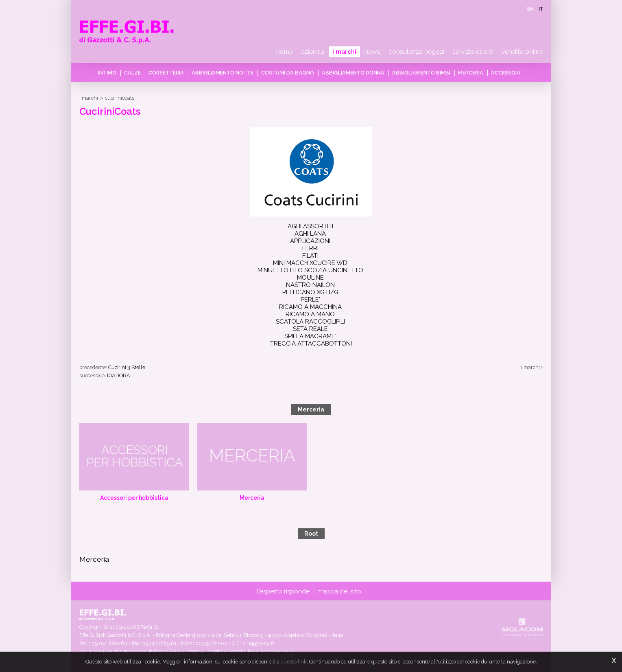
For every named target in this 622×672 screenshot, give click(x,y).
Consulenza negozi (416, 52)
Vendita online (522, 52)
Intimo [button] (107, 73)
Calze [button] (132, 73)
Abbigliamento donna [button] (353, 73)
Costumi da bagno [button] (288, 73)
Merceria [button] (471, 73)
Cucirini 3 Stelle (127, 367)
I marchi (344, 52)
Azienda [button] (313, 52)
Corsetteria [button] (166, 73)
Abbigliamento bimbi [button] (421, 73)
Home (285, 52)
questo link (294, 662)
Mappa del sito (339, 591)
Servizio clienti (473, 52)
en (530, 9)
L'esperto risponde (283, 591)
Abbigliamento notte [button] (223, 73)
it (541, 9)
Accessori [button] (505, 73)
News (372, 52)
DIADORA (119, 375)
